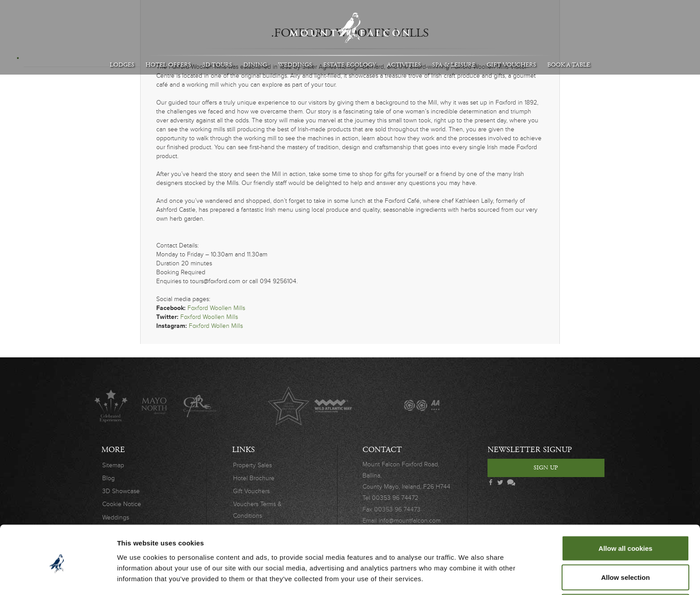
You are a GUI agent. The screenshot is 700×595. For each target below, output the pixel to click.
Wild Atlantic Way (333, 406)
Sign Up (546, 468)
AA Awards (422, 406)
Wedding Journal (466, 406)
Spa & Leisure (454, 65)
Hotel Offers (168, 65)
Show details (469, 572)
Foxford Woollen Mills (216, 308)
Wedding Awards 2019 (510, 406)
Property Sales (252, 465)
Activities (404, 65)
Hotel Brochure (254, 478)
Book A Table (569, 65)
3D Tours (217, 65)
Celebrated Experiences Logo (111, 406)
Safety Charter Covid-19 (555, 406)
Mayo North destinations (155, 406)
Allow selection (625, 542)
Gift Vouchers (511, 65)
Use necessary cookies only (625, 571)
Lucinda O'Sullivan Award (289, 406)
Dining (255, 65)
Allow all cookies (626, 513)
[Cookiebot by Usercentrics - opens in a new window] (58, 578)
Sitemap (113, 465)
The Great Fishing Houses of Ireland (377, 406)
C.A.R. (200, 406)
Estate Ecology (350, 65)
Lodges (122, 65)
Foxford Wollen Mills (216, 326)
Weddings (295, 65)
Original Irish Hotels (244, 406)
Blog (108, 478)
